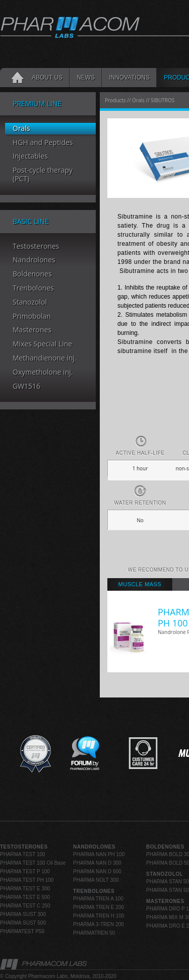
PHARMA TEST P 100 (25, 871)
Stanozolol (30, 302)
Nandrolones (34, 260)
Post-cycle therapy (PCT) (43, 175)
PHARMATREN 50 (94, 933)
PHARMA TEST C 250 (25, 906)
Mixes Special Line (42, 344)
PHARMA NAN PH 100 (99, 854)
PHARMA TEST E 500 (25, 897)
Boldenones (32, 274)
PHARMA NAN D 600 (97, 871)
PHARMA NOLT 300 (96, 880)
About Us (47, 78)
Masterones (32, 330)
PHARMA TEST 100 (23, 854)
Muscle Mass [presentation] (140, 584)
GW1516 (26, 387)
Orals (21, 129)
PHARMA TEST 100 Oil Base (33, 863)
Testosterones (36, 247)
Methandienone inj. (45, 358)
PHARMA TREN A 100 (98, 899)
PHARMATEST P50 (22, 931)
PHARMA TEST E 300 (25, 889)
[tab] (140, 584)
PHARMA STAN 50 (168, 882)
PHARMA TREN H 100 (99, 916)
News (86, 78)
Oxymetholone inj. (43, 372)
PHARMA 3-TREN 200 (99, 924)
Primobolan (32, 317)
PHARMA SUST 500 (23, 923)
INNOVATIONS (129, 78)
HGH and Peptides (43, 143)
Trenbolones (33, 288)
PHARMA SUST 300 (23, 914)
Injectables (30, 156)
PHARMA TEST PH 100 (27, 880)
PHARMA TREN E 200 (99, 907)
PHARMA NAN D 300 (97, 863)
